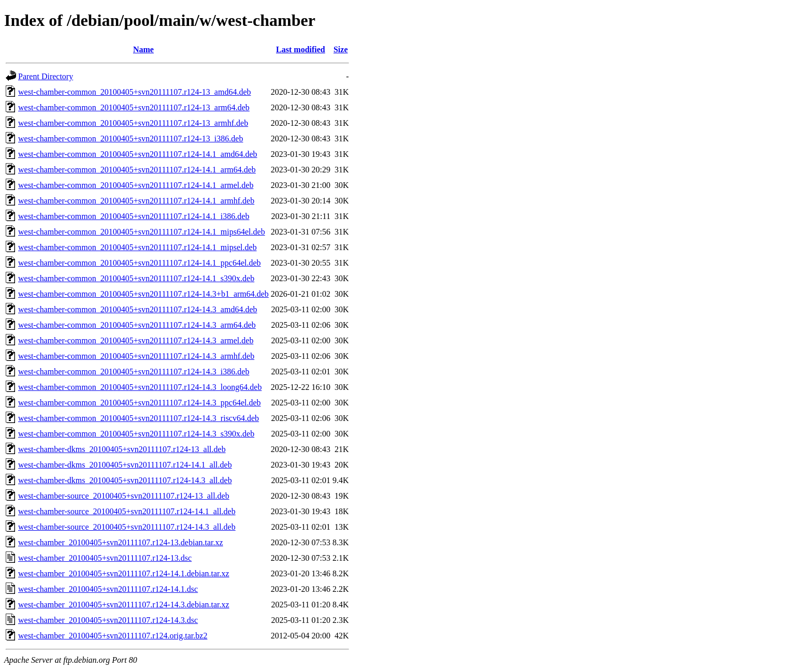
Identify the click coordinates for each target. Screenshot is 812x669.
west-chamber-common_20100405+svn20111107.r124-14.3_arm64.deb (137, 325)
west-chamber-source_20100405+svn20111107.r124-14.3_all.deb (127, 527)
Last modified (301, 49)
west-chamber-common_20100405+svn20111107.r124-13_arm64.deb (134, 107)
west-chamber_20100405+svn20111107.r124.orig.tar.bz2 (113, 636)
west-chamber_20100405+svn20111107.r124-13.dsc (105, 558)
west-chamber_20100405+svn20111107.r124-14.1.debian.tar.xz (124, 573)
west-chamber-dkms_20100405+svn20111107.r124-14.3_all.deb (125, 480)
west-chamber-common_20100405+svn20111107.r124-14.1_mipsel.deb (137, 247)
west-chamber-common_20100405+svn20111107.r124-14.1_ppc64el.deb (140, 263)
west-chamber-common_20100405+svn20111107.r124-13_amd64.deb (135, 92)
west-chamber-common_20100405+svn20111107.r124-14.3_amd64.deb (138, 309)
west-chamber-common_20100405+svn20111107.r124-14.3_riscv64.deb (139, 418)
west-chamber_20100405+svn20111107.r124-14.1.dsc (108, 589)
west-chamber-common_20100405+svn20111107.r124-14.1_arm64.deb (137, 170)
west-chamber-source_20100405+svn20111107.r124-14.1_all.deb (127, 511)
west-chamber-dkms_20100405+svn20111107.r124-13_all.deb (122, 449)
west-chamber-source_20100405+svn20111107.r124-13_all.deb (124, 496)
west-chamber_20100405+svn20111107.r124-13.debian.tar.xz (121, 542)
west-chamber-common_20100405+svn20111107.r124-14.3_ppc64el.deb (140, 403)
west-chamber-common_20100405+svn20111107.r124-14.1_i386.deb (134, 216)
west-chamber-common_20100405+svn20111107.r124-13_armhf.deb (133, 123)
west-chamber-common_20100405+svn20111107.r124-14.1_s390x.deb (136, 278)
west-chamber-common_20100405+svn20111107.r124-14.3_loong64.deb (140, 387)
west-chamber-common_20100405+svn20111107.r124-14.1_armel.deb (136, 185)
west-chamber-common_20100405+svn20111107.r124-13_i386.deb (130, 139)
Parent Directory (46, 76)
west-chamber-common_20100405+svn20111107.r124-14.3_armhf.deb (136, 356)
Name (143, 49)
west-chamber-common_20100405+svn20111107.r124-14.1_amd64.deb (138, 154)
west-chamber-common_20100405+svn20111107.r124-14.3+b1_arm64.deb (143, 294)
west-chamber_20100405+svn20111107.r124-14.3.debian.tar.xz (124, 605)
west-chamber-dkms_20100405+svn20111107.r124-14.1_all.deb (125, 465)
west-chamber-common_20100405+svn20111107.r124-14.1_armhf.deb (136, 201)
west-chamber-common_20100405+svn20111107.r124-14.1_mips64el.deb (142, 232)
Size (341, 49)
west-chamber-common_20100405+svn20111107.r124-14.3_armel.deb (136, 340)
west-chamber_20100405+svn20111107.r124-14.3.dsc (108, 620)
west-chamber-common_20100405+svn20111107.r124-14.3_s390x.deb (136, 434)
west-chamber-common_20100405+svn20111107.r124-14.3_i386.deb (134, 372)
